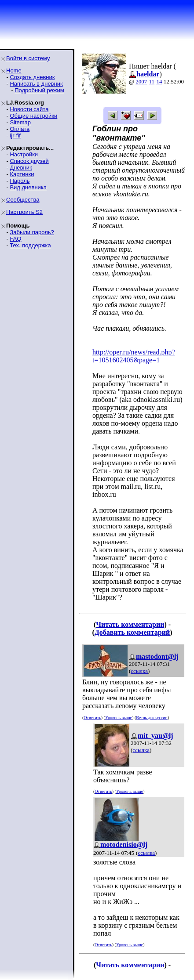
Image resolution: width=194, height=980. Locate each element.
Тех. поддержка (30, 245)
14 (159, 81)
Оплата (20, 129)
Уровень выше (119, 718)
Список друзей (29, 161)
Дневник (21, 168)
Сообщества (23, 200)
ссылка (139, 671)
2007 (141, 81)
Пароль (20, 181)
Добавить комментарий (132, 632)
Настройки (24, 154)
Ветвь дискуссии (152, 718)
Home (14, 71)
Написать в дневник (36, 84)
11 (152, 81)
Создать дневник (32, 77)
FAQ (15, 239)
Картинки (22, 174)
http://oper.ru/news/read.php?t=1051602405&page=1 (134, 356)
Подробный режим (39, 90)
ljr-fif (15, 136)
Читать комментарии (130, 624)
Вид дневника (28, 187)
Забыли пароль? (32, 232)
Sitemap (20, 122)
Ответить (92, 718)
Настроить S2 (24, 212)
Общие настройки (33, 116)
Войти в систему (28, 58)
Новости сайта (29, 109)
